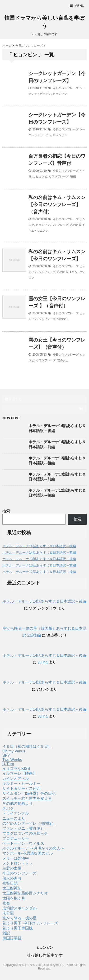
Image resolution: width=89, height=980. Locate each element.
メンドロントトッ (18, 863)
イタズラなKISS (16, 768)
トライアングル (16, 813)
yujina (43, 662)
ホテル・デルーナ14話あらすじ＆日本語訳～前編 (39, 552)
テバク (8, 808)
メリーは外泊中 (16, 858)
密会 (6, 903)
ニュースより (14, 818)
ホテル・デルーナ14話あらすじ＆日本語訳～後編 (39, 546)
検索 (6, 511)
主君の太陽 (12, 868)
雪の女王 (63, 319)
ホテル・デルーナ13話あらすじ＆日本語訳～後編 (39, 559)
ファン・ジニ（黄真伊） (23, 828)
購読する (13, 399)
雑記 (6, 933)
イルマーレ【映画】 (19, 773)
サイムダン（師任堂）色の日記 (29, 793)
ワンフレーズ (60, 176)
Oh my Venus (14, 751)
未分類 (8, 913)
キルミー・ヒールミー (21, 783)
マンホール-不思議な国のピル (28, 853)
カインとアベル (16, 778)
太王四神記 (12, 888)
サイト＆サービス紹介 (21, 788)
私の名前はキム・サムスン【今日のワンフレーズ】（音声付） (57, 205)
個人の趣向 (12, 878)
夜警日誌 (10, 883)
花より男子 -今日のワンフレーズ (30, 923)
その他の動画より (18, 803)
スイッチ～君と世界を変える (27, 798)
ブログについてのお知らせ (25, 833)
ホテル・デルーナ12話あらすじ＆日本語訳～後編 (39, 572)
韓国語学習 (12, 938)
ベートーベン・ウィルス (23, 843)
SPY (6, 755)
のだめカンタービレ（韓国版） (29, 823)
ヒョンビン (60, 94)
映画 (73, 176)
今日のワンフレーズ (66, 88)
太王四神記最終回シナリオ (25, 893)
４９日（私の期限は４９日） (27, 746)
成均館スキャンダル (19, 908)
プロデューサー (16, 838)
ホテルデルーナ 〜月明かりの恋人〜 (33, 848)
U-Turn (8, 764)
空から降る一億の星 (19, 918)
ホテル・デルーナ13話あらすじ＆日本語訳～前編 (39, 565)
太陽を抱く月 (14, 898)
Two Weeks (12, 760)
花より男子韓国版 (18, 928)
